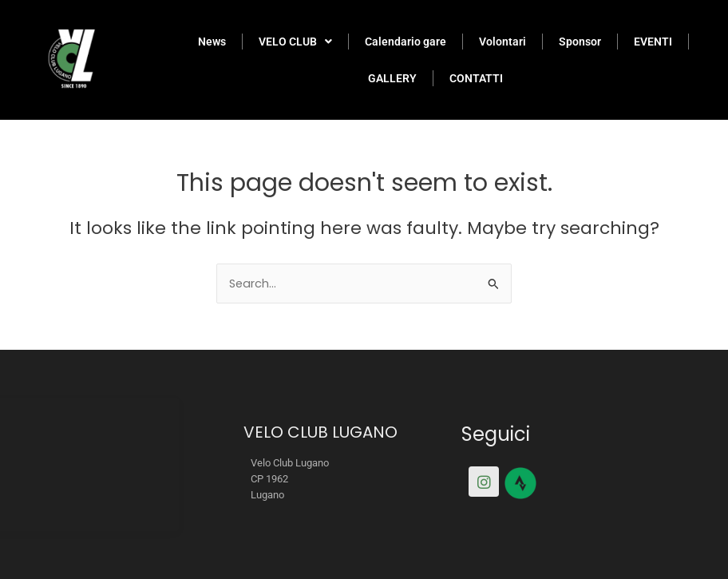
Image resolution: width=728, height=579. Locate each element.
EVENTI (653, 42)
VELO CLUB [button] (295, 42)
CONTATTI (476, 78)
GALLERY (392, 78)
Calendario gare (406, 42)
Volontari (502, 42)
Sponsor (580, 42)
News (212, 42)
